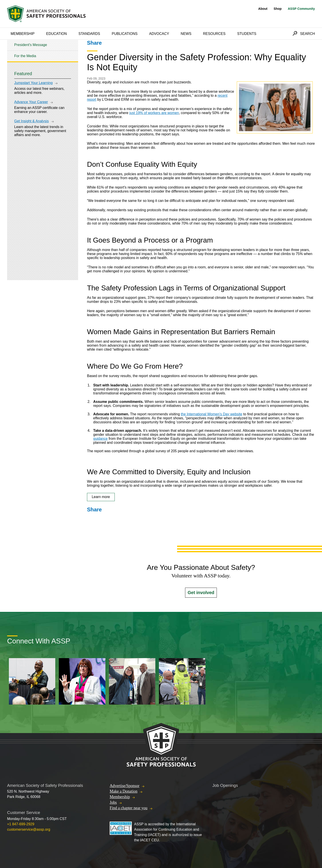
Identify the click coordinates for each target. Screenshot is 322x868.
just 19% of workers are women (154, 113)
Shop (278, 9)
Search (307, 34)
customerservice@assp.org (29, 829)
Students (247, 34)
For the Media (25, 56)
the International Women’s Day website (212, 414)
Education (56, 34)
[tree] (43, 51)
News (186, 34)
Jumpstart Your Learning (33, 83)
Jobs (113, 802)
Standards (89, 34)
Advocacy (159, 34)
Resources (214, 34)
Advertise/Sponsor (124, 786)
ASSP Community (301, 9)
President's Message (31, 45)
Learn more (101, 497)
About (263, 9)
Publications (124, 34)
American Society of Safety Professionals (47, 14)
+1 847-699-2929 (21, 824)
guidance (100, 439)
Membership (23, 34)
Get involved (201, 593)
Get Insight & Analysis (32, 121)
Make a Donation (123, 791)
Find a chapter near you (128, 808)
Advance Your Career (31, 102)
